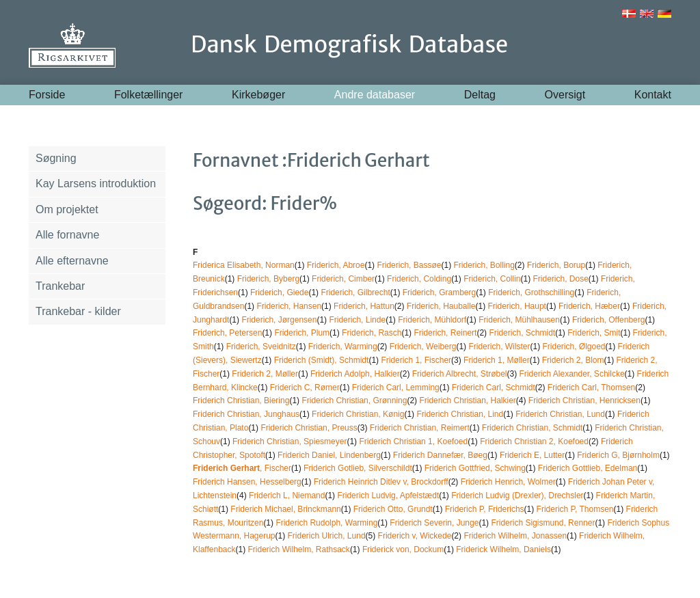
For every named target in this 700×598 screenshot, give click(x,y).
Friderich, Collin (492, 279)
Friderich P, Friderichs (485, 509)
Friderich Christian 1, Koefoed (413, 441)
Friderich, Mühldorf (432, 320)
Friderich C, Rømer (305, 388)
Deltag (480, 95)
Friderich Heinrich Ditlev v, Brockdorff (381, 482)
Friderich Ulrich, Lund (327, 536)
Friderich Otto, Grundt (393, 509)
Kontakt (653, 95)
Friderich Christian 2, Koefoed (534, 441)
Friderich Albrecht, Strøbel (460, 374)
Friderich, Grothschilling (531, 293)
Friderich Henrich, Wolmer (508, 482)
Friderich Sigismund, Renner (543, 523)
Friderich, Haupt (517, 306)
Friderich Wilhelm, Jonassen (515, 536)
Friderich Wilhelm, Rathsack (299, 549)
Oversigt (565, 95)
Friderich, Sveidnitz (261, 346)
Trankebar (60, 286)
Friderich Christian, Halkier (467, 400)
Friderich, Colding (419, 279)
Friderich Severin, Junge (434, 523)
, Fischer (242, 468)
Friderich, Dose (560, 279)
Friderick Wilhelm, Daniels (503, 549)
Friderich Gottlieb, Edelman (588, 468)
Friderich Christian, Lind (460, 414)
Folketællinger (148, 95)
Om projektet (67, 209)
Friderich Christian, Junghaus (246, 414)
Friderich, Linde (357, 320)
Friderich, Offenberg (609, 320)
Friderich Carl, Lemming (396, 388)
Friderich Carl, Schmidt (494, 388)
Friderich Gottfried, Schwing (475, 468)
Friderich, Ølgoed (574, 346)
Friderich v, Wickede (415, 536)
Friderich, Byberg (268, 279)
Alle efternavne (72, 261)
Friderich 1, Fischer (416, 360)
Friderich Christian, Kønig (358, 414)
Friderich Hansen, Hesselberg (247, 482)
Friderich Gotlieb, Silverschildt (358, 468)
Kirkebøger (258, 95)
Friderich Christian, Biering (241, 400)
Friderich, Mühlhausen (519, 320)
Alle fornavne (67, 235)
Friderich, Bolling (484, 265)
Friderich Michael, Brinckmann (285, 509)
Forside (47, 95)
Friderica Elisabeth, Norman (244, 265)
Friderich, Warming (343, 346)
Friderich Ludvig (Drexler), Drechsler (517, 495)
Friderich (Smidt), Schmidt (322, 360)
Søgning (56, 158)
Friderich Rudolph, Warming (326, 523)
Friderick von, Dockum (403, 549)
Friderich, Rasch (372, 333)
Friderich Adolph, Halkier (355, 374)
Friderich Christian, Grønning (354, 400)
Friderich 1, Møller (497, 360)
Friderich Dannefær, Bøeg (440, 455)
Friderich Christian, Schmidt (532, 428)
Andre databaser (375, 95)
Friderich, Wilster (499, 346)
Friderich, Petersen (227, 333)
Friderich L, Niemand (287, 495)
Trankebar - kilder (78, 311)
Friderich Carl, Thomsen (591, 388)
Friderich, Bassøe (409, 265)
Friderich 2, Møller (265, 374)
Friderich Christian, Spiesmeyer (290, 441)
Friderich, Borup (556, 265)
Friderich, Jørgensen (279, 320)
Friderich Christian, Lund (560, 414)
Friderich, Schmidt (522, 333)
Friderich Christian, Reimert (420, 428)
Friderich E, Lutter (532, 455)
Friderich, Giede (279, 293)
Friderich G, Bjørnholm (618, 455)
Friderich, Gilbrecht (355, 293)
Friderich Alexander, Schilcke (571, 374)
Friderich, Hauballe (441, 306)
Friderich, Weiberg (423, 346)
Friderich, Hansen (289, 306)
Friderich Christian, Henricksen (584, 400)
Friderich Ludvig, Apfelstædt (388, 495)
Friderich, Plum (302, 333)
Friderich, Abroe (336, 265)
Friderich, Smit (594, 333)
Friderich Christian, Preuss (309, 428)
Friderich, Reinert (445, 333)
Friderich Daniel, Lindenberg (329, 455)
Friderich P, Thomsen (575, 509)
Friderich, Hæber (589, 306)
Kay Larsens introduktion (96, 184)
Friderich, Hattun (364, 306)
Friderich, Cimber (343, 279)
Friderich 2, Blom (573, 360)
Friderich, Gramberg (439, 293)
